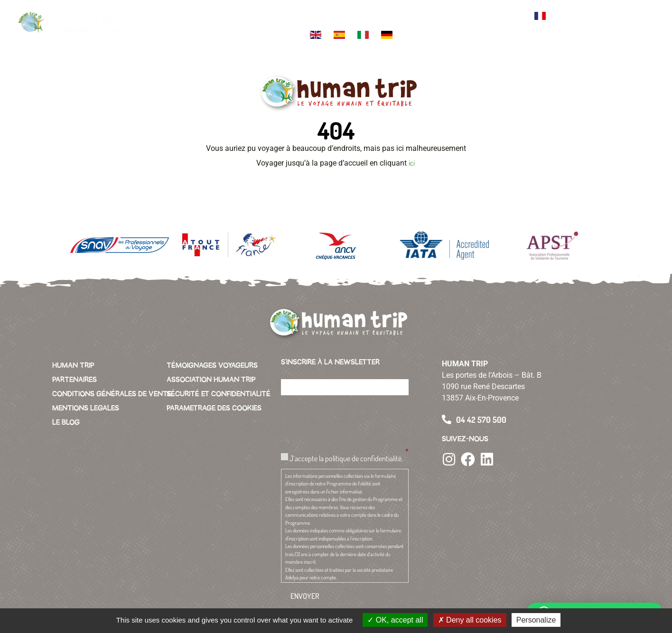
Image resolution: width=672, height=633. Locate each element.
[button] (644, 24)
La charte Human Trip (341, 16)
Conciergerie (465, 12)
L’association (385, 12)
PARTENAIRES (75, 380)
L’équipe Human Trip (300, 16)
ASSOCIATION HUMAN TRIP (211, 380)
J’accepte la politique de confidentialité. (346, 458)
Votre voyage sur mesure (174, 16)
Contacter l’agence (508, 16)
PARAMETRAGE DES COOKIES (214, 408)
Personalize (536, 620)
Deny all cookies (470, 620)
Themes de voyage (260, 16)
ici (412, 163)
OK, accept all (395, 620)
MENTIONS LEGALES (86, 408)
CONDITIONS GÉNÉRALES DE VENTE (112, 394)
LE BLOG (66, 422)
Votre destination (220, 16)
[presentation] (353, 421)
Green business (425, 16)
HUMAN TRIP (73, 365)
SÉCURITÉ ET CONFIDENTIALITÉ (219, 394)
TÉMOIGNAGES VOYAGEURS (212, 365)
